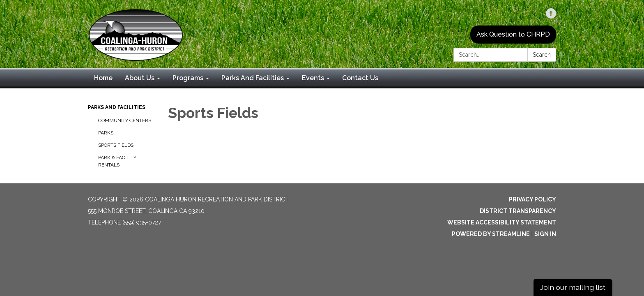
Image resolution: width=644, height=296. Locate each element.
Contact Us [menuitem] (360, 78)
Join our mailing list (573, 287)
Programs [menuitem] (188, 78)
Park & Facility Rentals (117, 161)
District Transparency (518, 211)
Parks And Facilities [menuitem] (253, 78)
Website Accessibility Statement (502, 222)
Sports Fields (116, 145)
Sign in (545, 234)
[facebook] (551, 16)
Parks (106, 133)
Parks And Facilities (117, 107)
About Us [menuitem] (140, 78)
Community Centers (125, 120)
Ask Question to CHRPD (513, 34)
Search (542, 55)
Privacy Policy (532, 199)
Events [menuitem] (313, 78)
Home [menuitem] (103, 78)
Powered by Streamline (491, 234)
